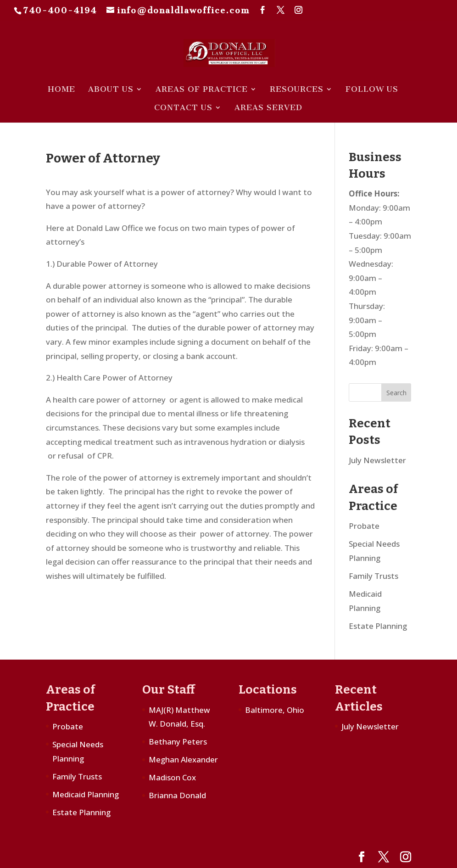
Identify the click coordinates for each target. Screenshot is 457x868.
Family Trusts (373, 576)
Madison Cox (172, 777)
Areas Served (268, 108)
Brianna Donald (177, 795)
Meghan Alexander (183, 759)
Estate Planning (378, 626)
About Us (111, 90)
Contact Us (183, 108)
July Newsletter (377, 460)
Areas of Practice (202, 90)
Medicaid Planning (86, 794)
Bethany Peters (178, 742)
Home (61, 90)
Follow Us (372, 90)
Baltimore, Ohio (275, 710)
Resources (297, 90)
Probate (364, 526)
